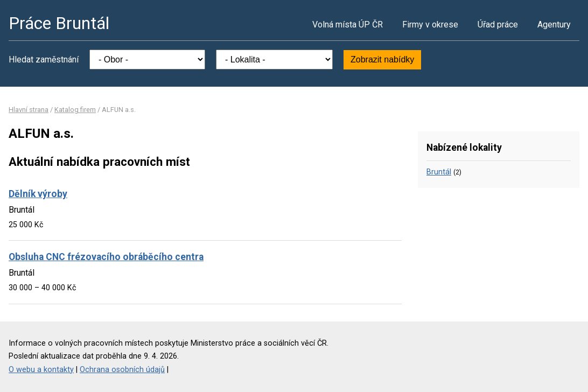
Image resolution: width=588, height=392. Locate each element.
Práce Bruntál (59, 23)
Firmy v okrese (430, 24)
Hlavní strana (29, 110)
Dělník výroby (38, 194)
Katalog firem (75, 110)
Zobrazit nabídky (382, 59)
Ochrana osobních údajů (122, 370)
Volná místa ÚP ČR (348, 24)
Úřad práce (498, 24)
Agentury (554, 24)
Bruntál (439, 172)
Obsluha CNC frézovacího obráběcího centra (106, 257)
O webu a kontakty (41, 370)
